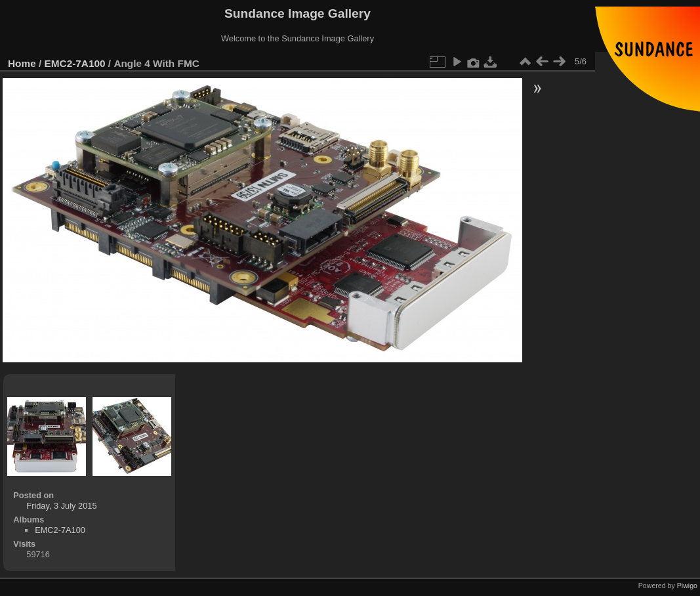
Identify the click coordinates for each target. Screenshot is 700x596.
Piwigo (687, 585)
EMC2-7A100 (75, 63)
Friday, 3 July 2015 (61, 506)
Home (22, 63)
